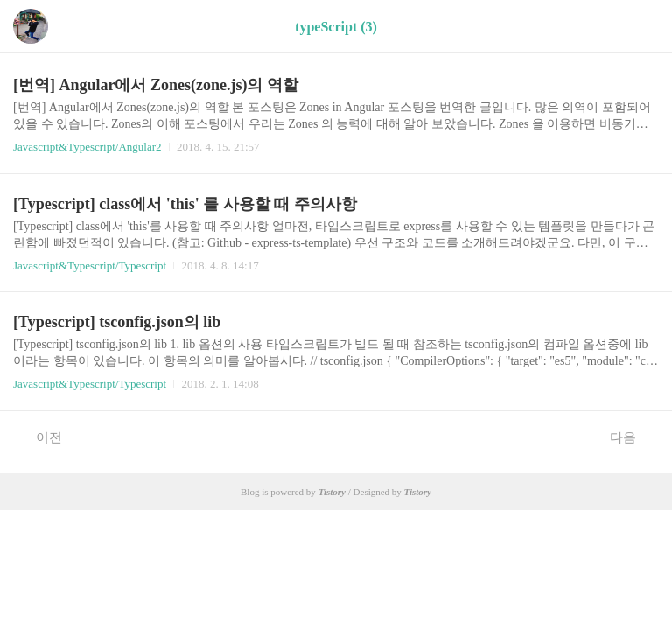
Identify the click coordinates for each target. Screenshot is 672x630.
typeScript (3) (336, 27)
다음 (632, 437)
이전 (40, 437)
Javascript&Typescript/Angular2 (87, 147)
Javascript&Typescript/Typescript (90, 266)
